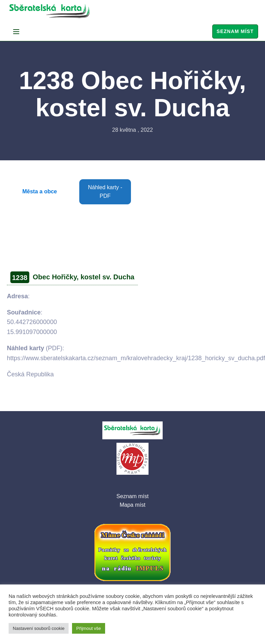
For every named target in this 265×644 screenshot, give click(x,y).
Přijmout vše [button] (89, 628)
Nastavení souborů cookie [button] (39, 628)
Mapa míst (132, 505)
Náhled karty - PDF (105, 192)
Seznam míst (235, 31)
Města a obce (40, 191)
